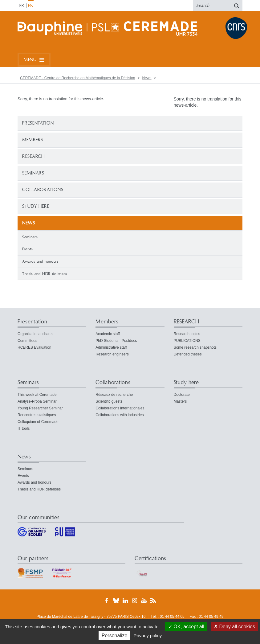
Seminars (33, 173)
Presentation (38, 123)
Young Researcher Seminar (40, 408)
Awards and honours (41, 261)
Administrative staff (111, 347)
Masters (180, 401)
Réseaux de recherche (114, 395)
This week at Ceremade (37, 395)
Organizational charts (35, 334)
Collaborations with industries (120, 415)
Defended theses (188, 354)
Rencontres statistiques (37, 415)
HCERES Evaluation (34, 347)
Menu (30, 60)
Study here (36, 206)
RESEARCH (33, 156)
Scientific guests (109, 401)
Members (33, 140)
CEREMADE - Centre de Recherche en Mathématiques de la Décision (78, 78)
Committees (27, 341)
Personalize (115, 636)
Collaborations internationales (120, 408)
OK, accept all (186, 627)
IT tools (24, 429)
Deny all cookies (234, 627)
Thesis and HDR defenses (45, 274)
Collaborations (43, 190)
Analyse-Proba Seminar (37, 401)
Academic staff (108, 334)
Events (28, 249)
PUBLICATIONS (187, 341)
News (147, 78)
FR (22, 6)
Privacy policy (148, 636)
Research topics (187, 334)
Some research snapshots (195, 347)
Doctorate (182, 395)
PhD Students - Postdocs (116, 341)
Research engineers (112, 354)
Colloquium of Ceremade (38, 422)
